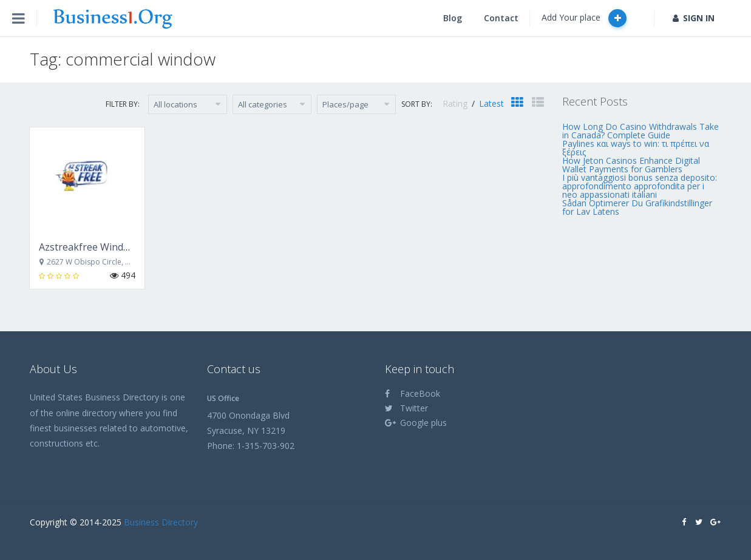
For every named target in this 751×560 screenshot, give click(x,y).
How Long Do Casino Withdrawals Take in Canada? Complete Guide (641, 131)
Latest (491, 103)
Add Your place (584, 18)
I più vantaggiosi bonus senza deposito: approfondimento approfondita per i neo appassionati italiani (640, 186)
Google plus (416, 423)
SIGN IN (694, 18)
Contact (501, 18)
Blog (453, 18)
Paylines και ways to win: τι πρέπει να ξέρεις (636, 148)
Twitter (406, 408)
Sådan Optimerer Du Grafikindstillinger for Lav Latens (637, 207)
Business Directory (161, 522)
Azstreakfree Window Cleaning (109, 247)
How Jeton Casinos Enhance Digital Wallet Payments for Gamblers (631, 165)
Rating (456, 103)
